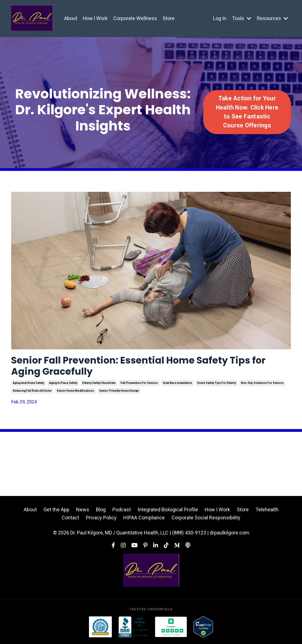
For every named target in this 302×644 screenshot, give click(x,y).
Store (169, 18)
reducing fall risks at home (32, 392)
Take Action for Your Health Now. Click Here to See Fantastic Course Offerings (247, 112)
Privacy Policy (101, 519)
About (71, 18)
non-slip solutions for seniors (262, 385)
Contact (70, 519)
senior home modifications (75, 392)
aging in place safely (63, 385)
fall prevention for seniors (139, 385)
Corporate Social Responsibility (206, 519)
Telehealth (267, 511)
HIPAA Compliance (144, 519)
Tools (242, 18)
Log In (220, 18)
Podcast (122, 511)
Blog (101, 511)
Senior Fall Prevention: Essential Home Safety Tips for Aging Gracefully (148, 367)
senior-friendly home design (119, 392)
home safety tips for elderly (217, 385)
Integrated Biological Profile (168, 511)
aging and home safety (28, 385)
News (83, 511)
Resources (272, 18)
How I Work (96, 18)
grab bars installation (177, 385)
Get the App (56, 511)
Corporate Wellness (136, 18)
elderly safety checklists (99, 385)
